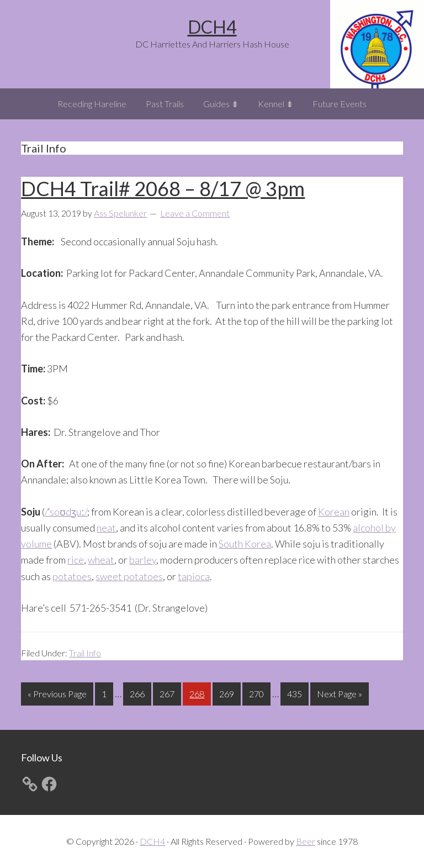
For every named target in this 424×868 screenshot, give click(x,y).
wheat (101, 560)
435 (296, 693)
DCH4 (212, 27)
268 (198, 693)
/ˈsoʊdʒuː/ (66, 512)
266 (139, 693)
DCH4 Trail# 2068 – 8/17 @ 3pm (163, 188)
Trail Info (85, 653)
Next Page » (339, 696)
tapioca (194, 576)
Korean (334, 512)
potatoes (72, 576)
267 (168, 693)
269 (228, 693)
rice (76, 560)
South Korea (245, 544)
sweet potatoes (129, 576)
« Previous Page (57, 696)
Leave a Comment (195, 213)
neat (106, 528)
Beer (306, 841)
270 (258, 693)
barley (143, 560)
